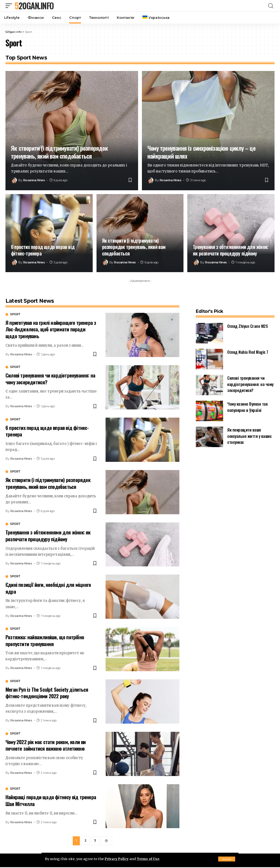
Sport (15, 314)
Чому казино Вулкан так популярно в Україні (247, 407)
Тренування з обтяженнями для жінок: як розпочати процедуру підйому (231, 250)
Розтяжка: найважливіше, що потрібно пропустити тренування (45, 640)
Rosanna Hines (34, 180)
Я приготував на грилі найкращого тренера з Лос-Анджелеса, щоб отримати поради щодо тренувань (51, 329)
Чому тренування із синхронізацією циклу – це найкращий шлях (201, 152)
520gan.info (34, 6)
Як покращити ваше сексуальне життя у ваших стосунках (249, 436)
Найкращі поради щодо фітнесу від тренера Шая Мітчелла (51, 800)
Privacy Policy (118, 859)
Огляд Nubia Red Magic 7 (248, 352)
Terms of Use (151, 859)
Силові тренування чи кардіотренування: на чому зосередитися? (50, 378)
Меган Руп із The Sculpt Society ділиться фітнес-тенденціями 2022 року (47, 693)
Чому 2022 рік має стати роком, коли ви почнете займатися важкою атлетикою (46, 745)
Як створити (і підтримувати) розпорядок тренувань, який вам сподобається (59, 152)
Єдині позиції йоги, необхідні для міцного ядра (48, 588)
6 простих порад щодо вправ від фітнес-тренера (43, 250)
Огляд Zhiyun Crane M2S (247, 326)
